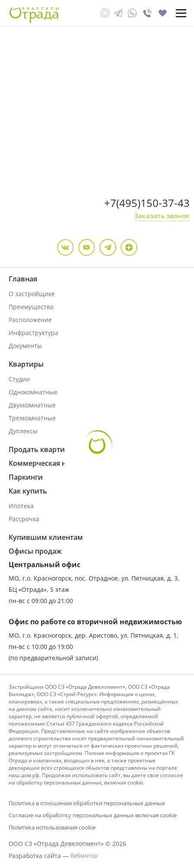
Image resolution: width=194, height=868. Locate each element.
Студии (19, 379)
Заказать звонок (162, 216)
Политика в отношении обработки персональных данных (87, 803)
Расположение (30, 320)
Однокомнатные (33, 392)
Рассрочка (24, 519)
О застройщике (32, 294)
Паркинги (26, 477)
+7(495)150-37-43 (147, 203)
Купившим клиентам (46, 537)
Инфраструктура (33, 333)
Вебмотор (84, 855)
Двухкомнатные (32, 405)
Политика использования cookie (52, 827)
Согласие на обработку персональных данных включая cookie (93, 815)
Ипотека (21, 506)
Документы (25, 346)
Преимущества (31, 307)
